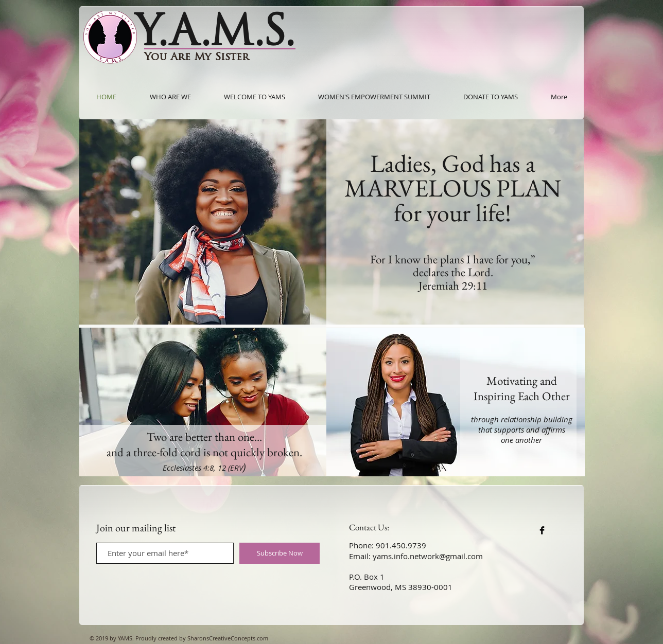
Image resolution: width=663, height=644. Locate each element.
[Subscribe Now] (280, 553)
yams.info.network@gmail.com (428, 556)
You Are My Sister (197, 58)
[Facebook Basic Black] (542, 530)
